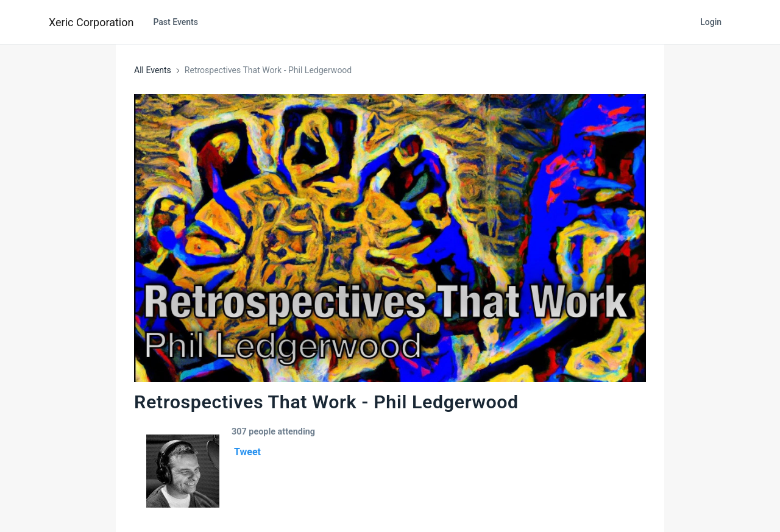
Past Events (175, 22)
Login (711, 22)
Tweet (247, 452)
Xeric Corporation (91, 22)
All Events (153, 70)
